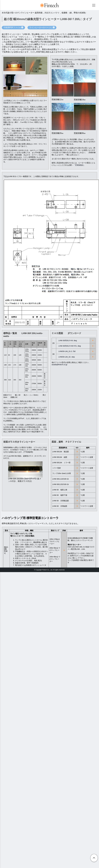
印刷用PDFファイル (13, 27)
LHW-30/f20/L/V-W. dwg (68, 341)
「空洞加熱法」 (79, 165)
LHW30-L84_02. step (67, 357)
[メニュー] (94, 5)
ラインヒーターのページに (42, 27)
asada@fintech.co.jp (59, 365)
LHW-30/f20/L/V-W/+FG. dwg (70, 346)
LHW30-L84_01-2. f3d (67, 351)
